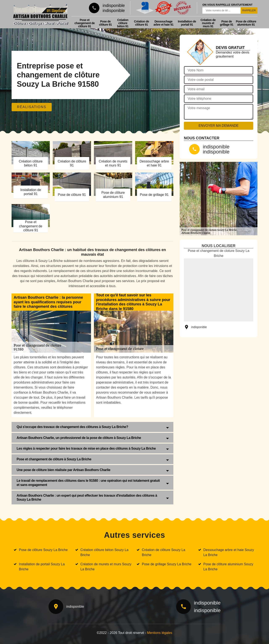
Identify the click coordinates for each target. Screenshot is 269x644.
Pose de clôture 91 (105, 23)
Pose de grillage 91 (227, 23)
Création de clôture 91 (141, 23)
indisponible (114, 5)
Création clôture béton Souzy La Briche (105, 552)
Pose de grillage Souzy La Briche (167, 564)
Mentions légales (160, 633)
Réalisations (32, 107)
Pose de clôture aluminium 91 (246, 23)
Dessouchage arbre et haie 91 (164, 23)
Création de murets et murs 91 (208, 23)
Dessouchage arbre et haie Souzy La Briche (229, 552)
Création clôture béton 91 (123, 23)
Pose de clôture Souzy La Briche (43, 550)
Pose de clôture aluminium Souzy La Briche (228, 567)
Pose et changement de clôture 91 (84, 23)
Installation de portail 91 (187, 23)
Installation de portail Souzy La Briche (42, 567)
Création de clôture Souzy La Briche (164, 552)
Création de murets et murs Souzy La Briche (106, 567)
